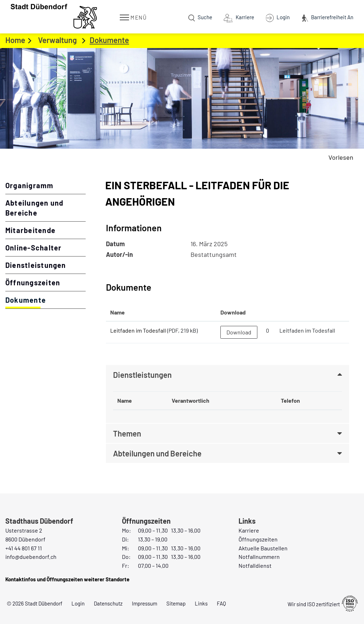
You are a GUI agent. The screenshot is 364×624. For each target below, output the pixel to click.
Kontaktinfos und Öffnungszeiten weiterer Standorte (67, 579)
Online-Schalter (33, 248)
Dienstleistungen (36, 265)
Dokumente (45, 300)
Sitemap (176, 603)
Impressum (144, 603)
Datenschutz (108, 603)
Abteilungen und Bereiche (34, 208)
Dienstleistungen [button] (142, 375)
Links (201, 603)
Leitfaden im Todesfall (138, 330)
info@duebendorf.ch (31, 557)
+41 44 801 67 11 (24, 548)
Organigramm (30, 185)
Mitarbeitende (30, 230)
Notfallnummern (259, 557)
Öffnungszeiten (33, 282)
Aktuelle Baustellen (263, 548)
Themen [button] (127, 433)
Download (239, 332)
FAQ (221, 603)
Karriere (249, 530)
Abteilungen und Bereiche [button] (157, 453)
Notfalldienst (255, 565)
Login (78, 603)
